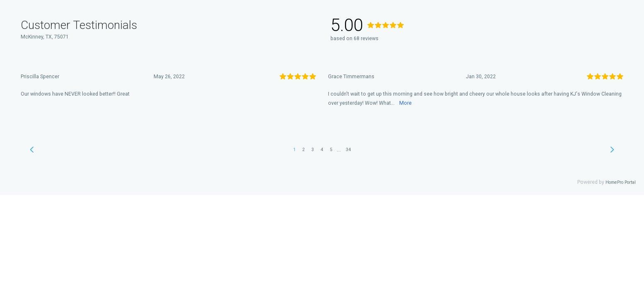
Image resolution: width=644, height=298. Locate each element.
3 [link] (313, 150)
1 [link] (294, 150)
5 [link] (331, 150)
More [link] (405, 103)
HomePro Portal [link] (621, 182)
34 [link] (348, 150)
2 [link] (304, 150)
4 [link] (322, 150)
